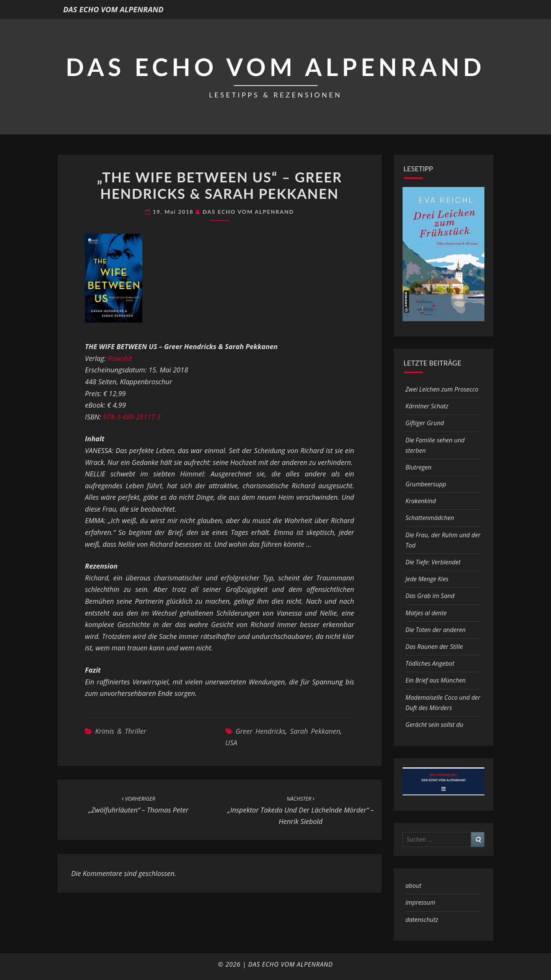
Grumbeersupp (426, 484)
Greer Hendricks (260, 731)
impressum (421, 902)
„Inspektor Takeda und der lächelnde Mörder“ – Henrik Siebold (301, 810)
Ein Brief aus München (436, 680)
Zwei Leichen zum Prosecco (442, 389)
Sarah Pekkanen (315, 731)
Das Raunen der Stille (434, 647)
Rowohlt (120, 358)
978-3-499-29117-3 (132, 417)
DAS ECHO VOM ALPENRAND (113, 9)
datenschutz (422, 920)
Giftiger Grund (425, 423)
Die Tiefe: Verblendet (433, 562)
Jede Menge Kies (427, 579)
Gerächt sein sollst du (434, 725)
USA (231, 743)
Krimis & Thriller (121, 731)
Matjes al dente (426, 613)
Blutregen (419, 467)
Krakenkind (421, 501)
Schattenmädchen (430, 518)
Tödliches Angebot (430, 663)
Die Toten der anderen (436, 630)
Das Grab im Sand (430, 596)
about (414, 886)
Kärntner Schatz (427, 406)
